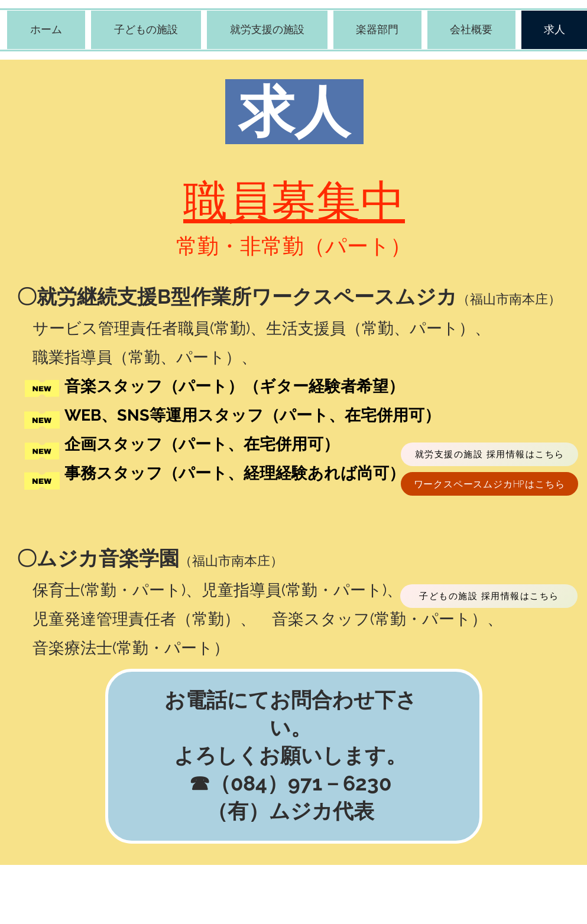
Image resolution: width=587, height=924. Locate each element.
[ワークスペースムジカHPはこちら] (489, 484)
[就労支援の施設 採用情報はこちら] (489, 454)
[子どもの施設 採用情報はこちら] (489, 596)
